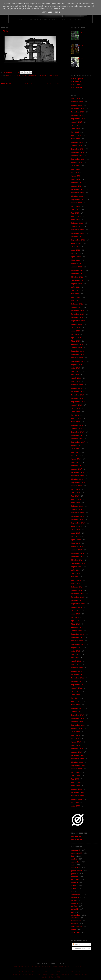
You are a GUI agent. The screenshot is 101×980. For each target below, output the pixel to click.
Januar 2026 (77, 105)
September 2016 (78, 483)
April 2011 (76, 702)
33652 (80, 46)
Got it (57, 12)
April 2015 (76, 540)
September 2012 (78, 644)
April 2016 (76, 499)
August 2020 (77, 324)
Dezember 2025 (78, 109)
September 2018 (78, 402)
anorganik (76, 850)
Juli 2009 (76, 772)
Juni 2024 (76, 169)
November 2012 (78, 638)
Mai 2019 (75, 375)
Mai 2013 (75, 617)
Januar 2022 (77, 267)
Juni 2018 (76, 412)
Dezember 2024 (78, 149)
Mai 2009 (75, 779)
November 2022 (78, 233)
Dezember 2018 (78, 392)
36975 (80, 32)
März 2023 (76, 220)
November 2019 (78, 355)
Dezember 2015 (78, 513)
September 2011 (78, 685)
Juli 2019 (76, 368)
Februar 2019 (77, 385)
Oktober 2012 (77, 641)
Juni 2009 (76, 776)
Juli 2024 (76, 166)
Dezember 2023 (78, 190)
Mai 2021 (75, 294)
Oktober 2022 (77, 237)
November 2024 (78, 152)
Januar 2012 (77, 671)
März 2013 (76, 624)
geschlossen (12, 75)
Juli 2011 (76, 691)
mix (73, 892)
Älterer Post (53, 83)
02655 (80, 59)
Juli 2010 (76, 732)
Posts (77, 944)
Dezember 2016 (78, 473)
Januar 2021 (77, 307)
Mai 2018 (75, 415)
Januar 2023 (77, 227)
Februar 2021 (77, 304)
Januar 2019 (77, 388)
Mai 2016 (75, 496)
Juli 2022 (76, 247)
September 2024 (78, 159)
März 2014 (76, 584)
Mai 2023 (75, 213)
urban (56, 75)
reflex (74, 906)
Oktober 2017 (77, 439)
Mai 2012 (75, 658)
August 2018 (77, 405)
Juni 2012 (76, 654)
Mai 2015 (75, 537)
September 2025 (78, 119)
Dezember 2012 (78, 634)
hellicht (22, 75)
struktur (75, 918)
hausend (75, 877)
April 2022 (76, 257)
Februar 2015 (77, 547)
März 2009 (76, 786)
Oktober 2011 (77, 681)
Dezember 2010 (78, 715)
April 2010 (76, 742)
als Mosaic (76, 82)
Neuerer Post (7, 83)
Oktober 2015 (77, 520)
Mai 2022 (75, 254)
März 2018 (76, 422)
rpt (73, 912)
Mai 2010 (75, 739)
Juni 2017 (76, 452)
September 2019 (78, 361)
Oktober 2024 (77, 156)
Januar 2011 (77, 712)
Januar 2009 (77, 789)
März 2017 (76, 462)
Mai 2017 (75, 456)
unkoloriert (77, 927)
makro (38, 75)
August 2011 (77, 688)
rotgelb (75, 909)
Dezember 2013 (78, 594)
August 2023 (77, 203)
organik (75, 903)
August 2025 (77, 122)
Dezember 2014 (78, 553)
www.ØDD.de (76, 836)
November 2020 (78, 314)
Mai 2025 (75, 132)
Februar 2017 (77, 466)
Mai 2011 (75, 698)
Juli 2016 (76, 489)
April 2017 (76, 459)
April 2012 (76, 661)
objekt (74, 900)
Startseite (30, 83)
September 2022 (78, 240)
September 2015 (78, 523)
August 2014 (77, 567)
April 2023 (76, 216)
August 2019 (77, 365)
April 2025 (76, 136)
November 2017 (78, 435)
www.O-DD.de (77, 839)
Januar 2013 (77, 631)
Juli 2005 (76, 806)
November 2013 (78, 597)
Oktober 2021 (77, 277)
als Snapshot (77, 88)
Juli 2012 (76, 651)
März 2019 (76, 382)
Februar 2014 (77, 587)
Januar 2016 (77, 510)
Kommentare (79, 949)
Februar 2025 (77, 142)
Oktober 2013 (77, 601)
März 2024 (76, 179)
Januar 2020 (77, 348)
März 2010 (76, 745)
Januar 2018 (77, 429)
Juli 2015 (76, 530)
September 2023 (78, 200)
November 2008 (78, 796)
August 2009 (77, 769)
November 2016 (78, 476)
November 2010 (78, 718)
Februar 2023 (77, 223)
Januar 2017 (77, 469)
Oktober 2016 (77, 479)
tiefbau (75, 924)
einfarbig (76, 862)
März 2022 (76, 260)
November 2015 (78, 516)
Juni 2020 (76, 331)
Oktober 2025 (77, 115)
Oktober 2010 (77, 722)
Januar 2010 (77, 752)
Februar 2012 (77, 668)
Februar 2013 (77, 627)
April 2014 (76, 580)
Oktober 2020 (77, 318)
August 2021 (77, 284)
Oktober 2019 (77, 358)
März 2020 (76, 341)
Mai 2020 (75, 334)
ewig (73, 865)
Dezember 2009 (78, 756)
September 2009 (78, 766)
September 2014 (78, 563)
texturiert (76, 921)
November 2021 (78, 274)
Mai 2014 (75, 577)
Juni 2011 (76, 695)
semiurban (76, 915)
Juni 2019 (76, 371)
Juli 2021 (76, 287)
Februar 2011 (77, 708)
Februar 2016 (77, 506)
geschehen (76, 868)
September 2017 (78, 442)
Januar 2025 (77, 146)
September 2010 (78, 725)
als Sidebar (77, 85)
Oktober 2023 (77, 196)
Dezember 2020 (78, 311)
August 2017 (77, 446)
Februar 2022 (77, 264)
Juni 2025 (76, 129)
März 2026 (76, 99)
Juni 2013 (76, 614)
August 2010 (77, 729)
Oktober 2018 (77, 398)
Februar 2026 (77, 102)
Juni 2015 (76, 533)
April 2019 (76, 378)
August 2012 (77, 648)
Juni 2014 (76, 574)
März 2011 (76, 705)
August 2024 (77, 163)
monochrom (47, 75)
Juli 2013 (76, 611)
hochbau (31, 75)
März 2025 (76, 139)
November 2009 (78, 759)
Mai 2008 (75, 803)
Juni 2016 (76, 493)
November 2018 (78, 395)
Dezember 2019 (78, 351)
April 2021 (76, 297)
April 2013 (76, 621)
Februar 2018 (77, 425)
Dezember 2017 (78, 432)
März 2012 (76, 665)
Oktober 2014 (77, 560)
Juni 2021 (76, 291)
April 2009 (76, 782)
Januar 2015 (77, 550)
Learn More (47, 12)
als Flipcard (77, 79)
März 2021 (76, 301)
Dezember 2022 (78, 230)
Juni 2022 (76, 250)
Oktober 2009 (77, 762)
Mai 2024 (75, 173)
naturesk (75, 897)
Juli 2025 (76, 125)
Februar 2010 (77, 749)
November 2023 (78, 193)
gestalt (75, 874)
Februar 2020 (77, 344)
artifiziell (77, 853)
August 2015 (77, 526)
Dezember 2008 (78, 793)
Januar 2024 (77, 186)
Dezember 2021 (78, 270)
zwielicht (76, 933)
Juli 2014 (76, 570)
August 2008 (77, 799)
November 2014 (78, 557)
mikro (74, 889)
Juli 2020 (76, 328)
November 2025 (78, 112)
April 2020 (76, 338)
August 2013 (77, 607)
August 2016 (77, 486)
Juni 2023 (76, 210)
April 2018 (76, 419)
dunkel (74, 859)
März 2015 (76, 543)
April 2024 (76, 176)
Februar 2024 (77, 183)
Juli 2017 (76, 449)
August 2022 (77, 243)
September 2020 (78, 321)
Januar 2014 (77, 590)
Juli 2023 (76, 206)
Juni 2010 (76, 735)
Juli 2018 (76, 408)
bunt (73, 856)
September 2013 (78, 604)
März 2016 (76, 503)
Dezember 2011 (78, 675)
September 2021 (78, 280)
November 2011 (78, 678)
